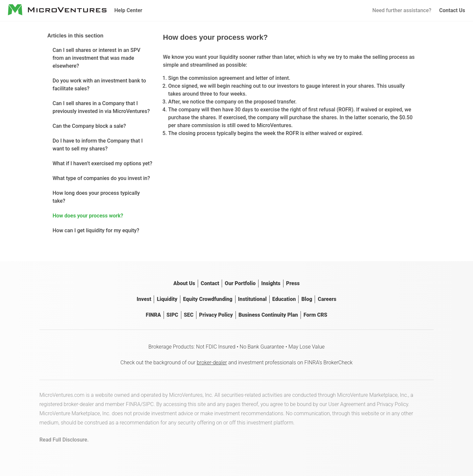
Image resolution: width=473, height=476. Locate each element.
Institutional (252, 299)
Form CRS (315, 315)
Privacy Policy (216, 315)
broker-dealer (212, 363)
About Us (184, 283)
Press (293, 283)
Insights (271, 283)
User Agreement (347, 404)
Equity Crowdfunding (208, 299)
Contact (210, 283)
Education (284, 299)
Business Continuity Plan (268, 315)
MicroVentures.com (62, 395)
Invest (144, 299)
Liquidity (167, 299)
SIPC (172, 315)
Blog (307, 299)
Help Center (128, 10)
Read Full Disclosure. (64, 440)
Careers (327, 299)
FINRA (153, 315)
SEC (189, 315)
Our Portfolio (240, 283)
